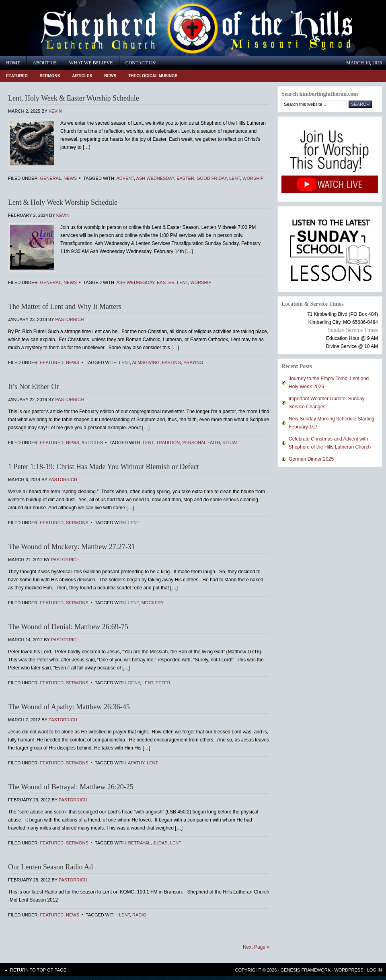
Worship (253, 178)
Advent (125, 178)
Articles (82, 76)
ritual (230, 443)
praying (193, 362)
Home (13, 63)
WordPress (349, 970)
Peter (163, 683)
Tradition (168, 443)
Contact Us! (141, 63)
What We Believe (91, 63)
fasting (171, 362)
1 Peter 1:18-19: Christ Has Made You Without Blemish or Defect (103, 467)
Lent (235, 178)
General (50, 178)
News (110, 76)
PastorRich (69, 319)
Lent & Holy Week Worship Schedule (63, 202)
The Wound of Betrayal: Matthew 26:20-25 (71, 787)
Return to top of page (38, 970)
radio (139, 915)
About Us (44, 63)
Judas (160, 843)
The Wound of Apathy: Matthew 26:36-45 (69, 707)
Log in (375, 970)
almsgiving (146, 362)
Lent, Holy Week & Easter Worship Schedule (74, 98)
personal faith (201, 443)
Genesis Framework (306, 970)
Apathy (136, 763)
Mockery (153, 603)
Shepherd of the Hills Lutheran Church (72, 28)
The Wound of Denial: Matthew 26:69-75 (68, 627)
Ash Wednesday (155, 178)
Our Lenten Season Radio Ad (50, 867)
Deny (134, 683)
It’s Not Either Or (33, 387)
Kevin (55, 111)
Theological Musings (153, 76)
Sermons (50, 76)
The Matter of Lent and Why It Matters (65, 307)
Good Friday (212, 178)
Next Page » (256, 947)
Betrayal (140, 843)
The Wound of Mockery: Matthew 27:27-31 (72, 547)
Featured (17, 76)
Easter (185, 178)
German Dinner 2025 (311, 459)
